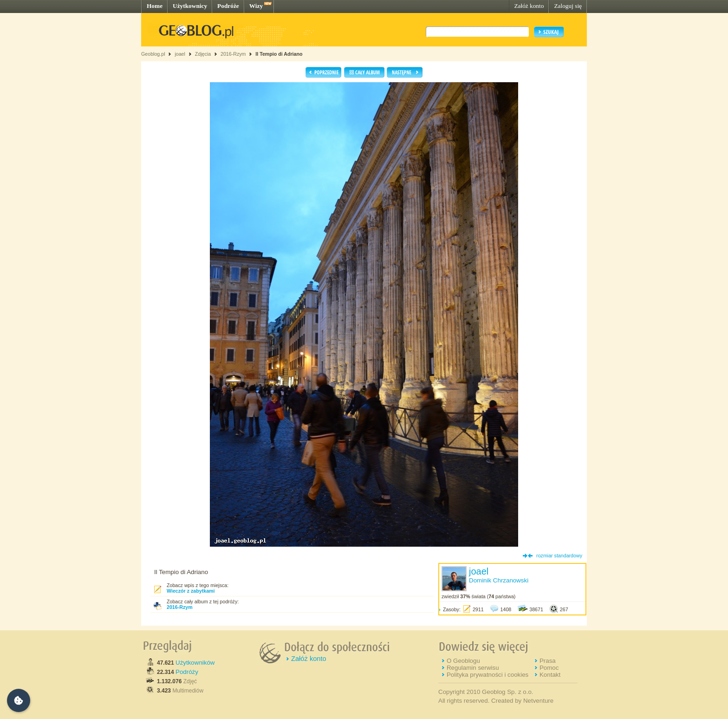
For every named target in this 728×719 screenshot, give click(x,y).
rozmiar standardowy (559, 556)
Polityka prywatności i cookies (487, 675)
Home (155, 6)
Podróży (187, 672)
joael (180, 54)
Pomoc (549, 668)
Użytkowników (195, 663)
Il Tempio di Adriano (279, 54)
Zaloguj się (568, 6)
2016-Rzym (233, 54)
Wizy (256, 6)
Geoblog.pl (153, 54)
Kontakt (550, 675)
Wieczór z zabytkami (191, 591)
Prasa (548, 661)
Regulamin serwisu (473, 668)
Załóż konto (529, 6)
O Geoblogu (463, 661)
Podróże (228, 6)
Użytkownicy (190, 6)
